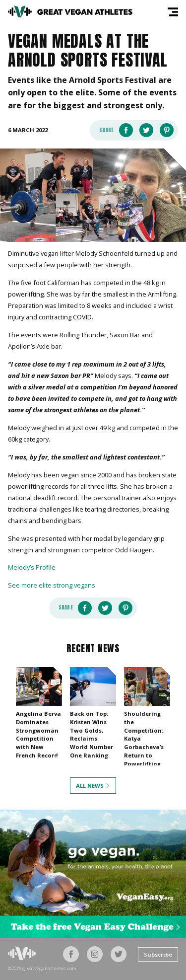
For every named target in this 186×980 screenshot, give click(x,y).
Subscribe (158, 954)
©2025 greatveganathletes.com (42, 969)
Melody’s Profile (32, 567)
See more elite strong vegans (52, 585)
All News (90, 786)
